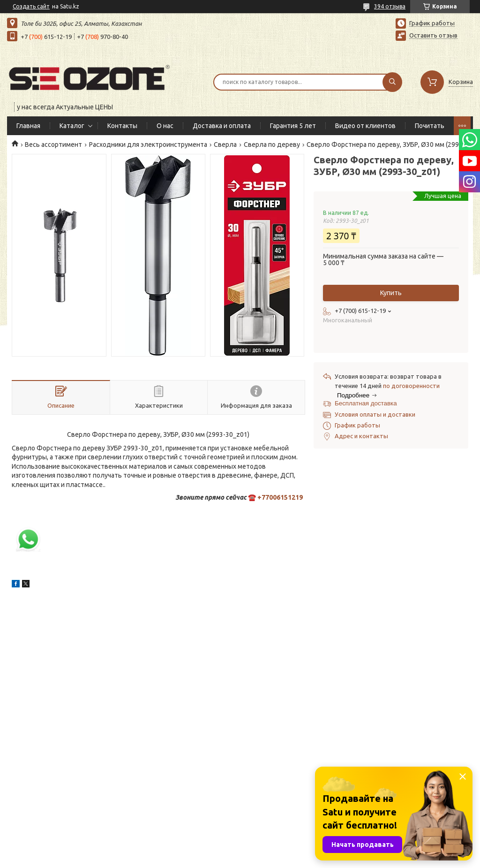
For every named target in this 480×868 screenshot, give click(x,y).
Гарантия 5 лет (293, 126)
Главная (28, 126)
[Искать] (392, 82)
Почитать (430, 126)
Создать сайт (31, 6)
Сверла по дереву (272, 145)
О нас (165, 126)
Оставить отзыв (433, 35)
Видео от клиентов (365, 126)
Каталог (72, 126)
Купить (391, 293)
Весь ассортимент (53, 145)
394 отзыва (390, 6)
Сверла (225, 145)
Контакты (122, 126)
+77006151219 (280, 497)
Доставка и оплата (222, 126)
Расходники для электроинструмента (148, 145)
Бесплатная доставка (366, 403)
